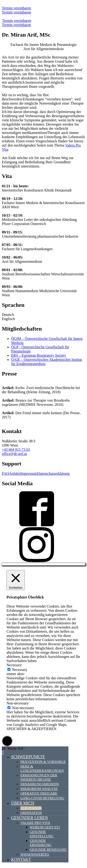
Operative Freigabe (39, 793)
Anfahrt (15, 473)
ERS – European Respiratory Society (39, 355)
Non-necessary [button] (18, 703)
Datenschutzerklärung (53, 473)
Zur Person (31, 808)
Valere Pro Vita (35, 823)
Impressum (29, 473)
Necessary (20, 670)
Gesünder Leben (30, 818)
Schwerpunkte (28, 757)
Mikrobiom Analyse (39, 789)
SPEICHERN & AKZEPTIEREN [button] (31, 729)
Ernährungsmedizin (40, 784)
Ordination (31, 813)
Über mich (23, 803)
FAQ (5, 473)
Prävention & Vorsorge (43, 762)
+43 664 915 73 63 (16, 449)
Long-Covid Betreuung (42, 798)
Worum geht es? (45, 827)
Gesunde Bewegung (48, 850)
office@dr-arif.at (14, 454)
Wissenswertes (35, 854)
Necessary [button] (14, 665)
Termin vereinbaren (16, 8)
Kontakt (21, 860)
